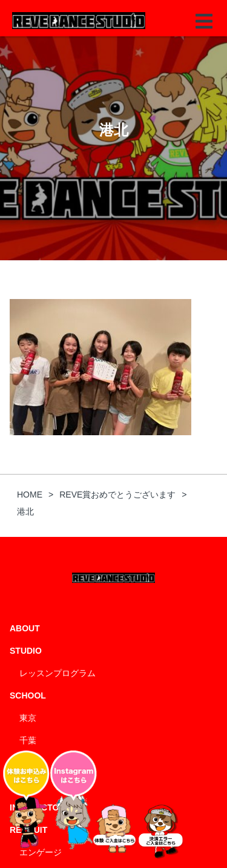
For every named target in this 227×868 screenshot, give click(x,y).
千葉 (28, 740)
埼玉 (28, 785)
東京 (28, 718)
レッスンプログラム (58, 673)
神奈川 (32, 763)
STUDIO (26, 651)
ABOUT (25, 628)
